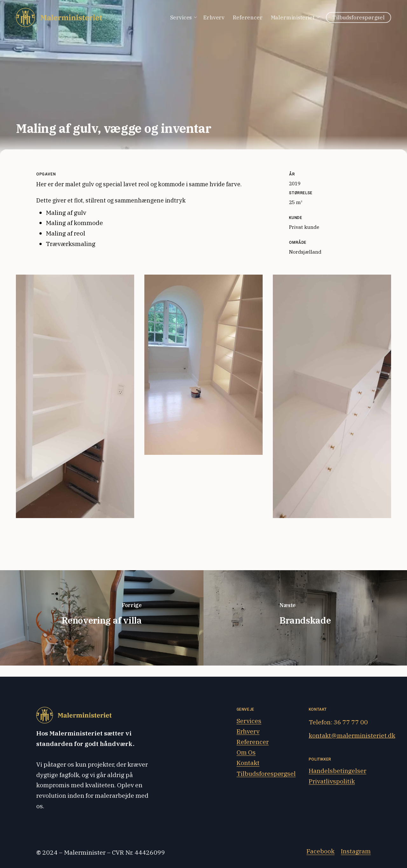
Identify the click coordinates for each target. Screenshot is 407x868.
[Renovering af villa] (102, 618)
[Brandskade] (305, 618)
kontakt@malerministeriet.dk (352, 735)
